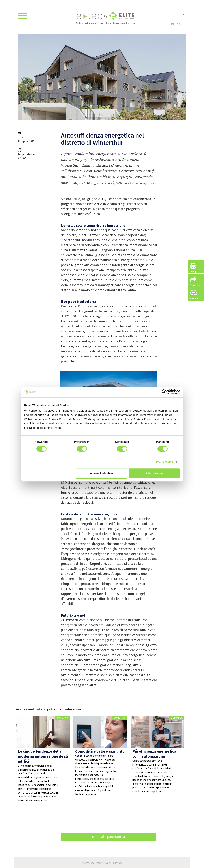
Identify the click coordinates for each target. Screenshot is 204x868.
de (173, 24)
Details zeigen (164, 462)
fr (178, 24)
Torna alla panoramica (108, 837)
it (184, 24)
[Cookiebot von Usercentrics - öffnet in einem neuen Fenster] (164, 392)
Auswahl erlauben (101, 473)
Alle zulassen (154, 473)
